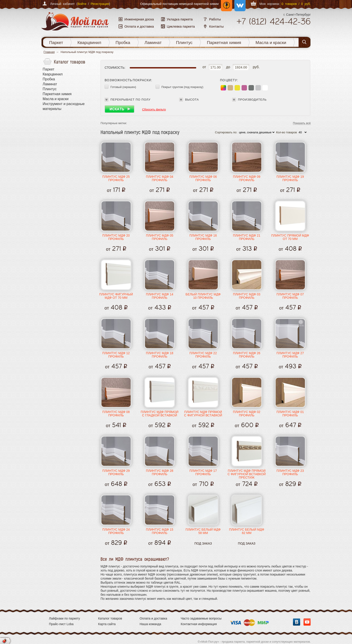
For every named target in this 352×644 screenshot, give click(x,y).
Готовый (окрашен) (123, 87)
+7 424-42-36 (274, 21)
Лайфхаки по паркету (64, 618)
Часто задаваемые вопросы (201, 618)
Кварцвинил (89, 43)
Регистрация (100, 4)
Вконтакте (297, 622)
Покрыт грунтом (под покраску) (182, 87)
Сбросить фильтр (154, 109)
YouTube (307, 622)
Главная (49, 52)
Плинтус (184, 43)
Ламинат (153, 43)
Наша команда (150, 624)
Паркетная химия (224, 43)
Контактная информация (199, 624)
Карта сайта (107, 624)
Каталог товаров (110, 618)
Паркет (56, 43)
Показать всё (302, 123)
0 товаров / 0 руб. (296, 4)
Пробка (123, 43)
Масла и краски (271, 43)
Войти (82, 4)
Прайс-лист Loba (61, 624)
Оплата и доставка (153, 618)
